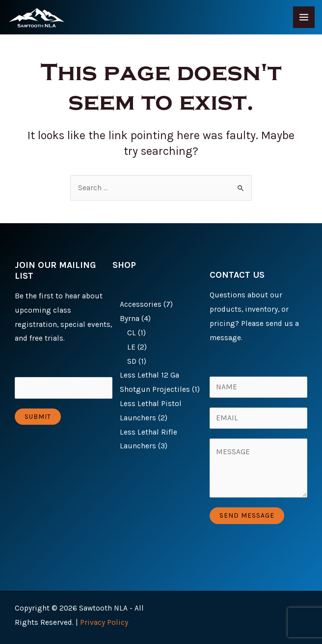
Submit (38, 416)
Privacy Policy (104, 622)
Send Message (247, 515)
